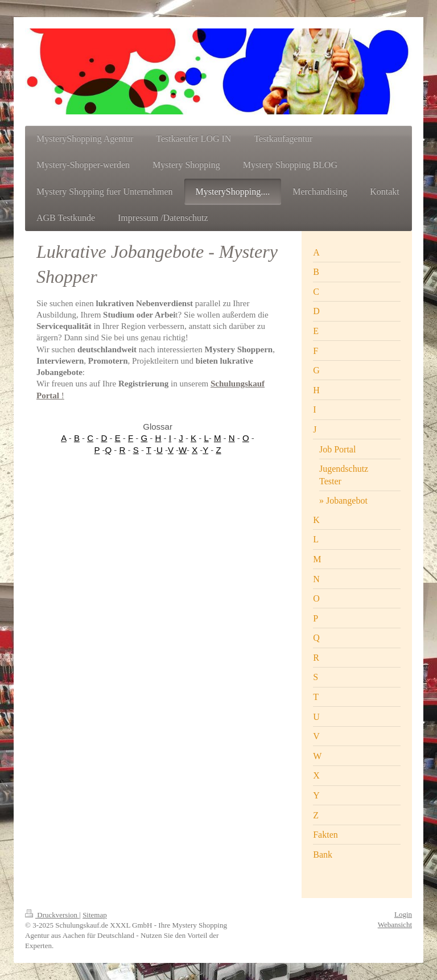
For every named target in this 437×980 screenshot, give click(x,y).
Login (403, 914)
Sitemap (95, 915)
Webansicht (395, 925)
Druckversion (52, 915)
